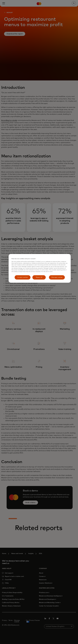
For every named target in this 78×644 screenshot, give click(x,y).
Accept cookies (23, 277)
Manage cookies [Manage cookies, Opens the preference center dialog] (57, 277)
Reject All (39, 277)
